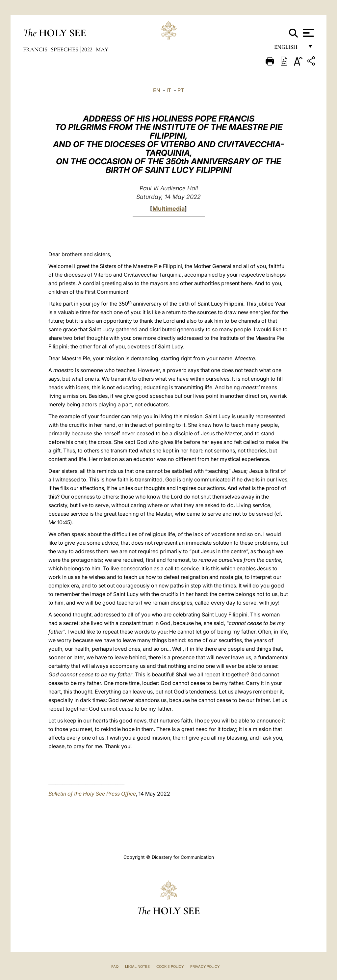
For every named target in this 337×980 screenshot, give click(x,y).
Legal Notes (137, 966)
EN (157, 90)
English (289, 49)
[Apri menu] (308, 33)
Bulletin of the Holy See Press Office (92, 794)
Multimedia (168, 209)
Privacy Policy (205, 966)
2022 (88, 49)
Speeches (65, 49)
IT (169, 90)
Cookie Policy (170, 966)
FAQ (115, 966)
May (102, 49)
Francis (36, 49)
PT (181, 90)
